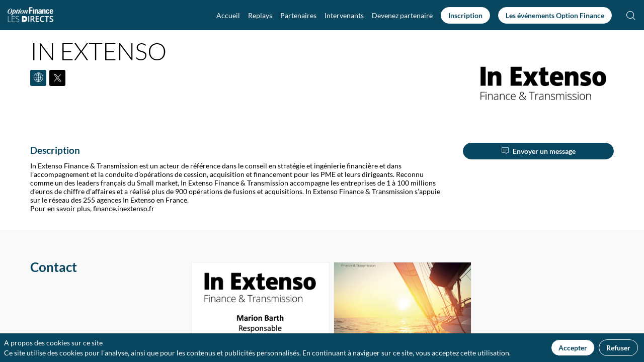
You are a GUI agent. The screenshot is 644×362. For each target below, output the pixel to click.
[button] (465, 15)
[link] (228, 15)
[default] (402, 15)
